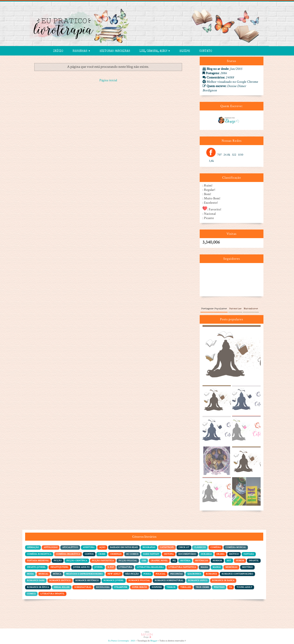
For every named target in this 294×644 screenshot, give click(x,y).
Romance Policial (139, 580)
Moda (30, 574)
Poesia (147, 574)
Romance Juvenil (114, 580)
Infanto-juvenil (36, 567)
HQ (174, 561)
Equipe (185, 51)
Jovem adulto (81, 567)
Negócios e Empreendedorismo (84, 574)
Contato (206, 51)
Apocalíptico (70, 547)
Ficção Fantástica (103, 561)
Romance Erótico (60, 580)
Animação (33, 547)
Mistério (247, 567)
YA (231, 587)
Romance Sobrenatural (169, 580)
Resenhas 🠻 (81, 51)
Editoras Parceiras (115, 51)
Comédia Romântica (39, 554)
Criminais (116, 554)
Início (58, 51)
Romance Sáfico (198, 580)
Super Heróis (139, 587)
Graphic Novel (159, 561)
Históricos (201, 561)
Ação (102, 547)
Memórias (231, 567)
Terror (171, 587)
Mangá (217, 567)
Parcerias (235, 309)
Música (57, 574)
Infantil (254, 561)
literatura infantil (52, 594)
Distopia (169, 554)
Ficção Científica (77, 561)
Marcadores (251, 309)
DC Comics (132, 554)
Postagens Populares (214, 309)
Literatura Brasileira (150, 567)
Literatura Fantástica (182, 567)
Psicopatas (176, 574)
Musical (43, 574)
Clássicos (200, 547)
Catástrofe (167, 547)
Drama (220, 554)
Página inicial (108, 80)
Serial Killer (62, 587)
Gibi (144, 561)
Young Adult (244, 587)
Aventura (89, 547)
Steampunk (121, 587)
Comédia (216, 547)
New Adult (114, 574)
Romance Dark (36, 580)
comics (31, 594)
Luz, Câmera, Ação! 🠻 (155, 51)
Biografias (149, 547)
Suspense (157, 587)
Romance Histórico (87, 580)
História (185, 561)
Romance (211, 574)
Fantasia (249, 554)
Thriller (186, 587)
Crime (102, 554)
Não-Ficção (132, 574)
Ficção (58, 561)
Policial (161, 574)
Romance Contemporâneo (237, 574)
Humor (240, 561)
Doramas (206, 554)
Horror (217, 561)
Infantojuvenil (59, 567)
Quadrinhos (194, 574)
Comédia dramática (68, 554)
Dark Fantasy (151, 554)
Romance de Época (38, 587)
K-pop (111, 567)
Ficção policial (128, 561)
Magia (204, 567)
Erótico (234, 554)
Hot (229, 561)
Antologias (51, 547)
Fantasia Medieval (38, 561)
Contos (89, 554)
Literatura (125, 567)
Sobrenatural (83, 587)
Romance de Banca (223, 580)
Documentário (187, 554)
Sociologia (103, 587)
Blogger (154, 641)
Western (219, 587)
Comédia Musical (236, 547)
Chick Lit (184, 547)
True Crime (202, 587)
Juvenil (99, 567)
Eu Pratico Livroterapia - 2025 (122, 641)
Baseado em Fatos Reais (124, 547)
